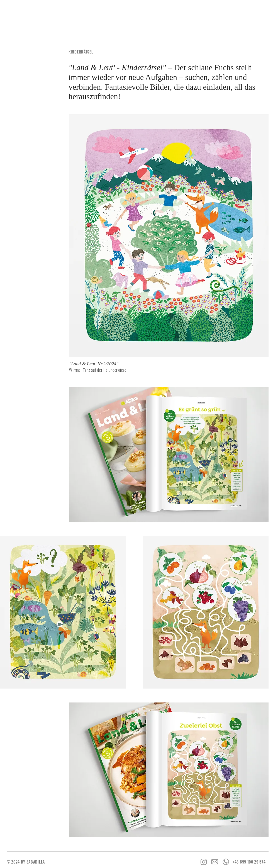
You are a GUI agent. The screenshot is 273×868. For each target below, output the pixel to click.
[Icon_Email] (215, 862)
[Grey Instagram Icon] (204, 862)
